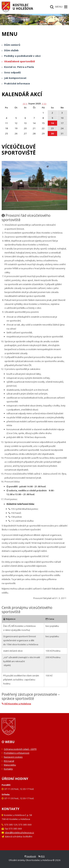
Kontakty (8, 769)
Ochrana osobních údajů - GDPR (20, 749)
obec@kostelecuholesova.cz (19, 832)
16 (52, 123)
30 (52, 133)
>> (45, 104)
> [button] (43, 104)
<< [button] (24, 104)
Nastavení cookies (13, 757)
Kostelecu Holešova (23, 7)
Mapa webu (10, 765)
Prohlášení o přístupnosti (17, 753)
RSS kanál (9, 761)
